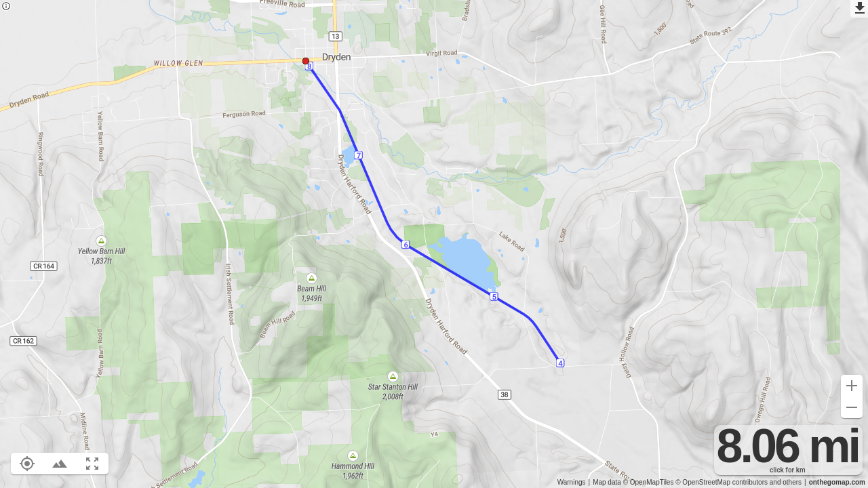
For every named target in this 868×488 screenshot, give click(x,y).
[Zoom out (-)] (852, 407)
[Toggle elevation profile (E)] (60, 464)
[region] (434, 244)
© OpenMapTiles (649, 482)
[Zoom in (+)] (852, 386)
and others (786, 482)
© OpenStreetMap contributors (722, 482)
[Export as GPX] (859, 9)
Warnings (572, 482)
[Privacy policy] (6, 7)
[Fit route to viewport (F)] (92, 464)
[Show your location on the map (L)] (27, 464)
